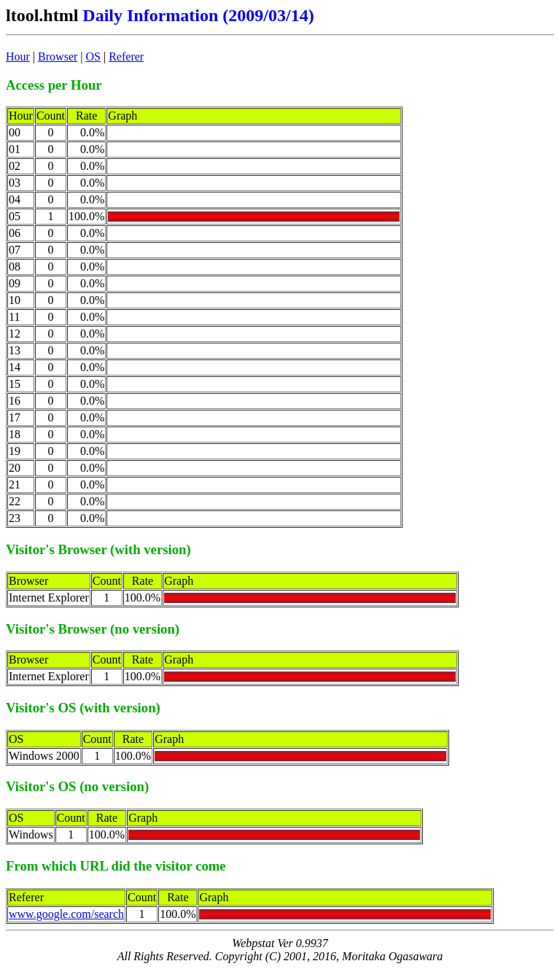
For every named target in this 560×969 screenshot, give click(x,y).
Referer (126, 57)
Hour (18, 57)
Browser (58, 57)
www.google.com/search (66, 914)
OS (93, 57)
